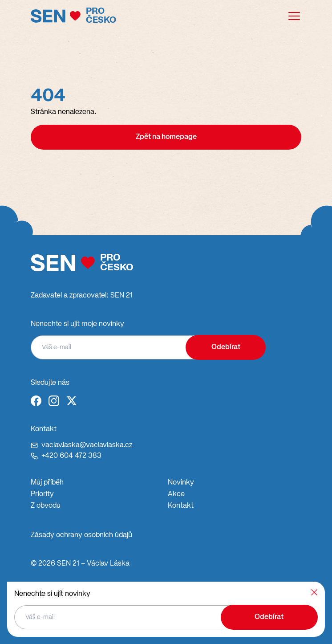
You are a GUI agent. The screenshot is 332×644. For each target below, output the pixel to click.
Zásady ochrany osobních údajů (81, 535)
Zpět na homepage (166, 137)
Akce (176, 494)
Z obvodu (46, 506)
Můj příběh (47, 483)
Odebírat (226, 347)
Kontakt (181, 506)
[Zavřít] (314, 592)
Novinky (181, 483)
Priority (42, 494)
